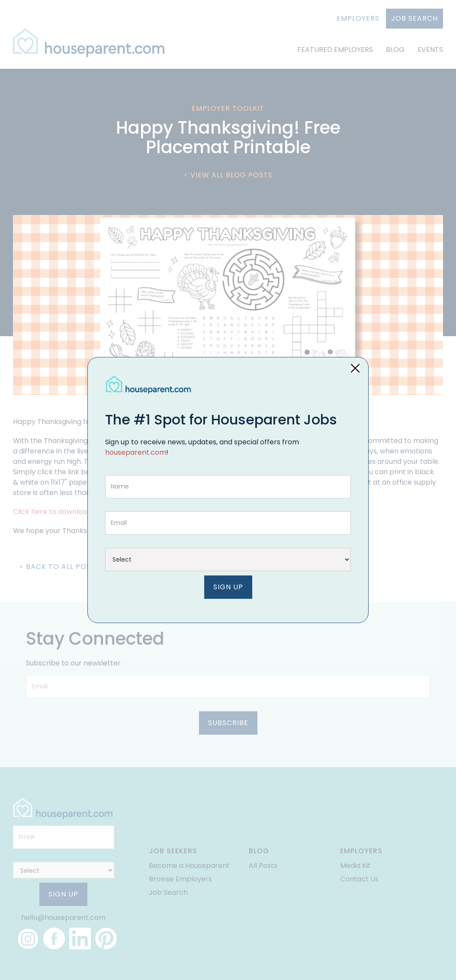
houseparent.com (136, 452)
